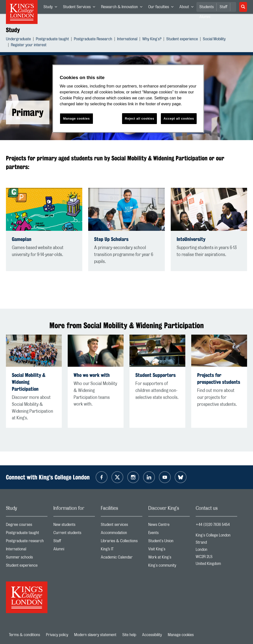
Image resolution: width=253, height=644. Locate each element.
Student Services (81, 8)
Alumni (74, 550)
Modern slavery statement (95, 635)
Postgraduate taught (52, 40)
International (127, 40)
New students (74, 526)
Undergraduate (18, 40)
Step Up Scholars (111, 239)
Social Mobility (214, 40)
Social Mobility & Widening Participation (29, 382)
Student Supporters (156, 375)
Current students (74, 534)
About (188, 8)
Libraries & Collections (122, 542)
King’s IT (122, 550)
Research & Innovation (123, 8)
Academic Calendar (122, 558)
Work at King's (169, 558)
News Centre (169, 526)
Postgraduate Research (93, 40)
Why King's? (152, 40)
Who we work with (92, 375)
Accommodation (122, 534)
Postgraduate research (27, 542)
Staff (223, 7)
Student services (122, 526)
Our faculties (162, 8)
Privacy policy (57, 635)
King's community (169, 567)
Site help (129, 635)
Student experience (182, 40)
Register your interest (29, 46)
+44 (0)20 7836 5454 (213, 525)
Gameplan (22, 239)
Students (207, 7)
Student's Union (169, 542)
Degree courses (27, 526)
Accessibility (152, 635)
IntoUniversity (191, 239)
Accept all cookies (179, 118)
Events (169, 534)
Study (52, 8)
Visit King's (169, 550)
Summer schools (27, 558)
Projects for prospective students (219, 378)
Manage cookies (181, 635)
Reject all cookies (139, 118)
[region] (128, 99)
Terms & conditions (24, 635)
